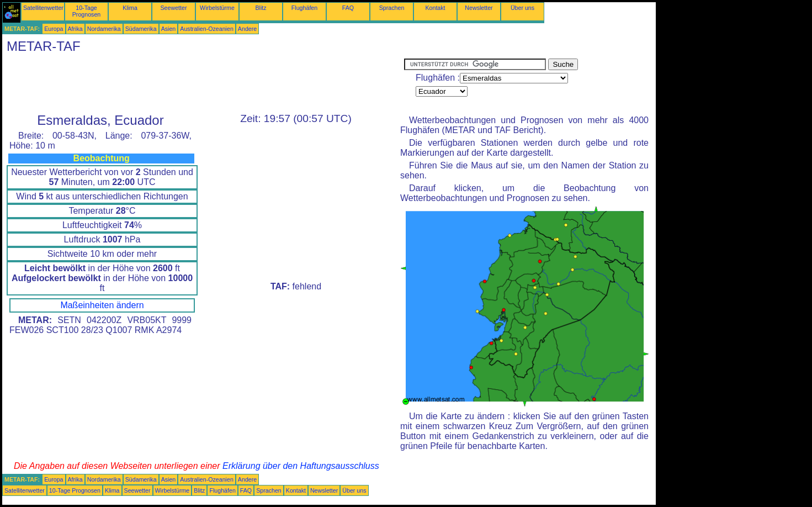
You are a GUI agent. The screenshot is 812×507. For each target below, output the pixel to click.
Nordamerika (104, 29)
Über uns (522, 8)
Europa (54, 29)
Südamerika (141, 29)
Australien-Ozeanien (207, 29)
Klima (130, 8)
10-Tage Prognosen (87, 11)
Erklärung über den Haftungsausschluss (301, 466)
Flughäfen (304, 8)
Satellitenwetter (43, 8)
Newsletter (479, 8)
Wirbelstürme (217, 8)
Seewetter (174, 8)
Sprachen (392, 8)
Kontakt (435, 8)
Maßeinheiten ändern (102, 305)
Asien (169, 29)
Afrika (75, 29)
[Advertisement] (203, 83)
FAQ (348, 8)
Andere (247, 29)
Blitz (261, 8)
